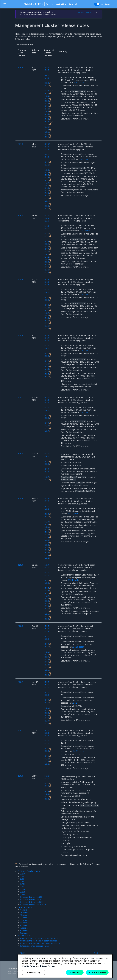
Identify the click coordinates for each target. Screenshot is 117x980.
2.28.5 (23, 892)
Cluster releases (25, 907)
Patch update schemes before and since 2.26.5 (41, 943)
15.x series (25, 915)
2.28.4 (23, 894)
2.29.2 (23, 884)
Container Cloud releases (29, 871)
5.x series (24, 933)
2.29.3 (23, 881)
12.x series (25, 920)
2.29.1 (23, 887)
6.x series (24, 930)
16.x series (25, 912)
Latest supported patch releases (34, 946)
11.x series (25, 923)
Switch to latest (85, 13)
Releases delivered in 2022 (32, 902)
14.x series (25, 918)
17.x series (25, 910)
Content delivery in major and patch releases (40, 938)
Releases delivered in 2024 (32, 897)
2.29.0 (23, 889)
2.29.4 (23, 879)
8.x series (24, 925)
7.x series (24, 928)
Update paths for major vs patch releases (39, 941)
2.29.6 (23, 874)
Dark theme (105, 4)
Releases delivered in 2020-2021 (34, 905)
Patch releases (24, 936)
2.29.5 (23, 876)
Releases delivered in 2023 (32, 899)
